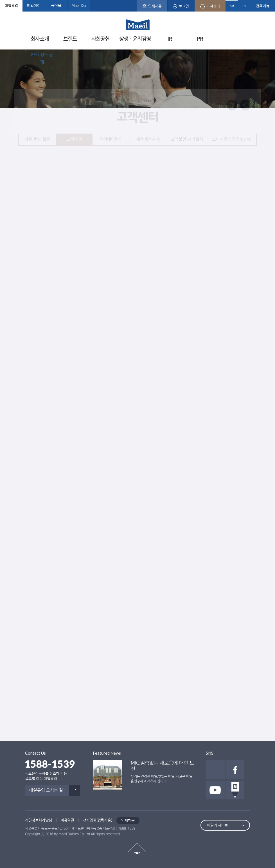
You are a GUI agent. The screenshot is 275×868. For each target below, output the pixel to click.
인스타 (215, 770)
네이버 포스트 (235, 790)
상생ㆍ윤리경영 (135, 39)
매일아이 (34, 6)
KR (232, 6)
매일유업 (11, 6)
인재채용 (128, 820)
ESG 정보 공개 (42, 58)
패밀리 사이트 (217, 825)
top (137, 848)
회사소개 (40, 39)
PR (200, 39)
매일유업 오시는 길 (46, 790)
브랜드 (70, 39)
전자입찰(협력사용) (98, 820)
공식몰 (56, 6)
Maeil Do (79, 6)
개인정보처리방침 (39, 820)
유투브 (215, 790)
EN (244, 6)
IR (170, 39)
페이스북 (235, 770)
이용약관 (67, 820)
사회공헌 (100, 39)
